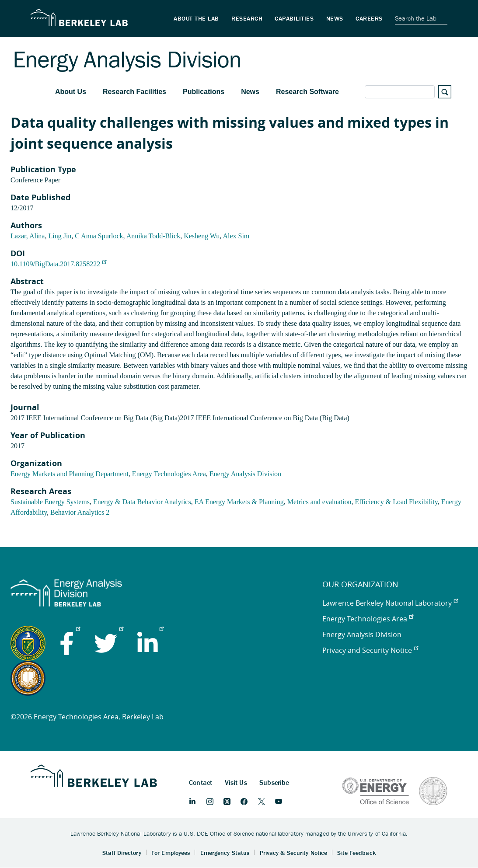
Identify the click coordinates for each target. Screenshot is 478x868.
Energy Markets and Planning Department (70, 474)
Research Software (307, 92)
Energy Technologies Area (169, 474)
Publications (204, 92)
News (250, 92)
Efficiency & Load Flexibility (396, 502)
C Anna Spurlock (99, 236)
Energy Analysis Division (245, 474)
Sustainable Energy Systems (50, 502)
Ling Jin (60, 236)
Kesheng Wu (202, 236)
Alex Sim (236, 236)
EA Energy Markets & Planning (239, 502)
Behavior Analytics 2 (80, 512)
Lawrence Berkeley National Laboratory (390, 603)
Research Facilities (134, 92)
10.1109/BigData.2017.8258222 (58, 264)
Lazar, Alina (28, 236)
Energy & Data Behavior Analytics (142, 502)
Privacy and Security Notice (370, 650)
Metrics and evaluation (319, 502)
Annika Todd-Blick (153, 236)
